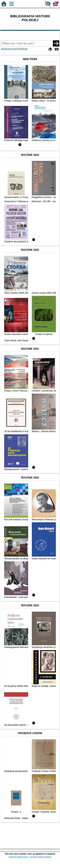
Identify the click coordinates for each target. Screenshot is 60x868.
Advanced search (10, 49)
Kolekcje (23, 49)
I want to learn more (18, 857)
